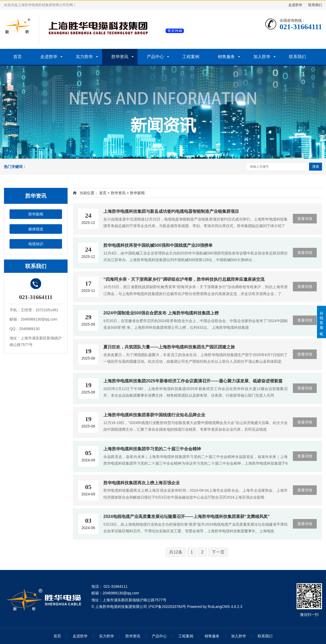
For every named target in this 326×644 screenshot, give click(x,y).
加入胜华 (262, 57)
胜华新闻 (36, 214)
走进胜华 (295, 5)
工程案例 (191, 57)
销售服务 (226, 57)
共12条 (176, 552)
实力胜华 (84, 57)
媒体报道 (36, 229)
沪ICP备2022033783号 (167, 607)
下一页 (218, 552)
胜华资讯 (120, 57)
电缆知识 (36, 244)
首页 (17, 57)
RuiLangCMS (219, 607)
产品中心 (155, 57)
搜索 (316, 167)
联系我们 (315, 5)
